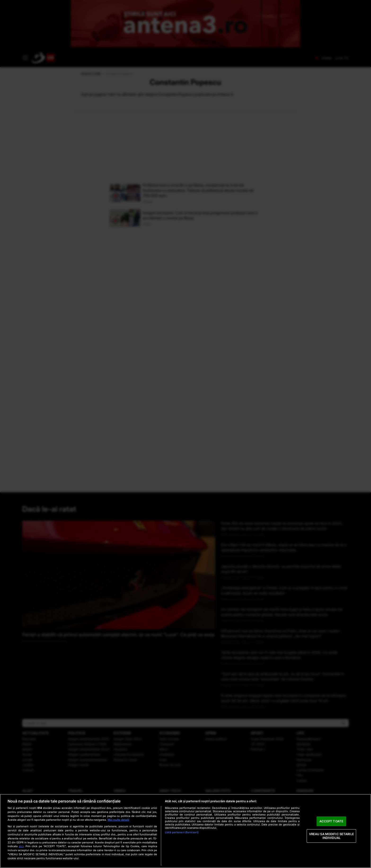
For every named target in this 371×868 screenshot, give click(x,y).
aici (21, 846)
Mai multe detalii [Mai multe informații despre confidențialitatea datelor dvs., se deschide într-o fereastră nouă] (118, 820)
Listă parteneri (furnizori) (182, 832)
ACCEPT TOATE (331, 821)
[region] (185, 831)
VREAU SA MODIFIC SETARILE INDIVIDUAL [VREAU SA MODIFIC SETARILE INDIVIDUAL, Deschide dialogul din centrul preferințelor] (331, 836)
